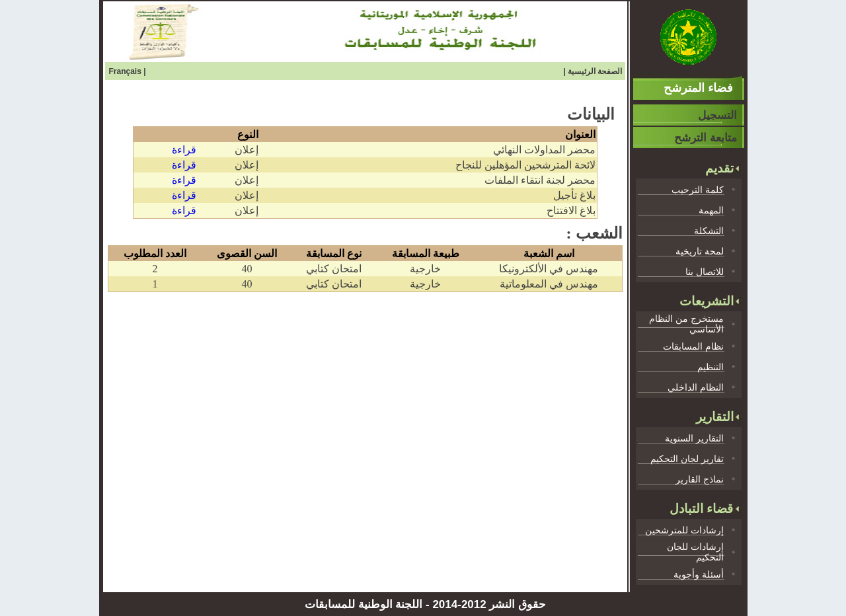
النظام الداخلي (696, 387)
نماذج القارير (700, 479)
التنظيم (711, 367)
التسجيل (717, 115)
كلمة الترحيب (698, 190)
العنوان (580, 135)
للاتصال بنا (705, 272)
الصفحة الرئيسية (595, 71)
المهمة (711, 210)
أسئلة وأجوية (699, 574)
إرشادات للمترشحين (684, 530)
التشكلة (709, 231)
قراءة (184, 150)
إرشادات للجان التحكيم (695, 552)
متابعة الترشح (706, 138)
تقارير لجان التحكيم (687, 459)
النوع (248, 135)
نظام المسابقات (693, 346)
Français (127, 71)
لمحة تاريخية (700, 251)
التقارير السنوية (694, 438)
